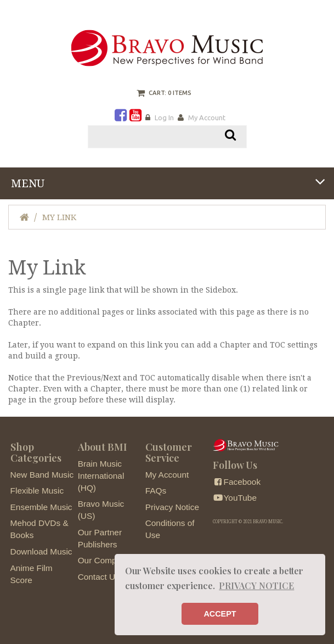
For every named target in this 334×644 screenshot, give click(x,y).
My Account (207, 117)
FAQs (156, 491)
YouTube (235, 498)
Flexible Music (37, 491)
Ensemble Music (41, 507)
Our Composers (108, 560)
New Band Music (42, 475)
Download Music (41, 551)
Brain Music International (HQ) (101, 476)
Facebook (237, 482)
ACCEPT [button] (220, 614)
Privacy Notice (172, 507)
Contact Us (99, 577)
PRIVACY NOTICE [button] (256, 586)
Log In (164, 117)
